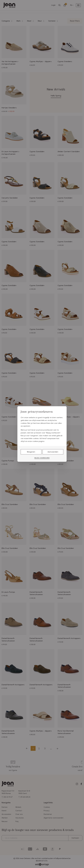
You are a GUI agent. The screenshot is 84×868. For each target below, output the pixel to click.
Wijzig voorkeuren (42, 458)
